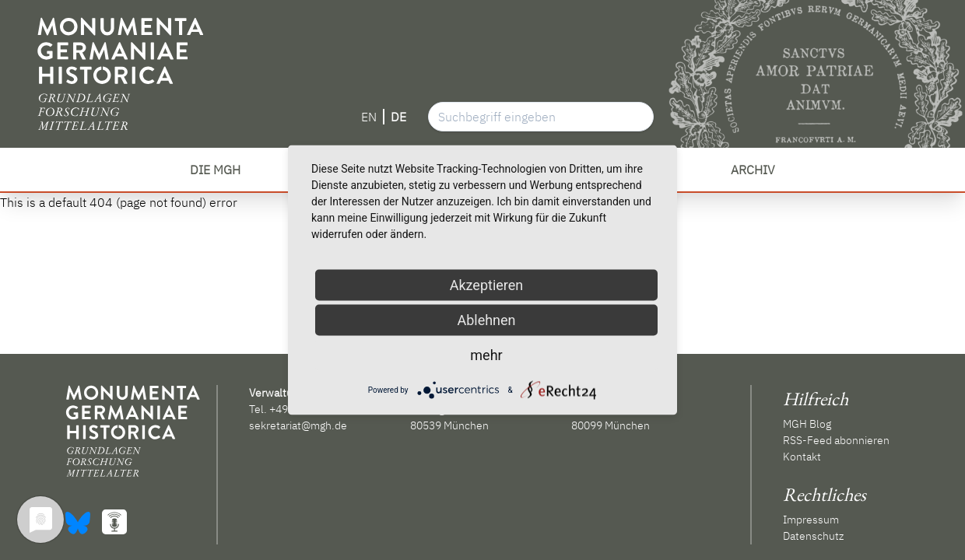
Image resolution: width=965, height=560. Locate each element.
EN (369, 117)
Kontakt (802, 457)
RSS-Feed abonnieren (836, 440)
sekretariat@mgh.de (298, 425)
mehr (486, 355)
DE (398, 117)
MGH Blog (807, 424)
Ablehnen (486, 320)
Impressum (811, 520)
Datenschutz (813, 536)
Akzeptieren (487, 285)
